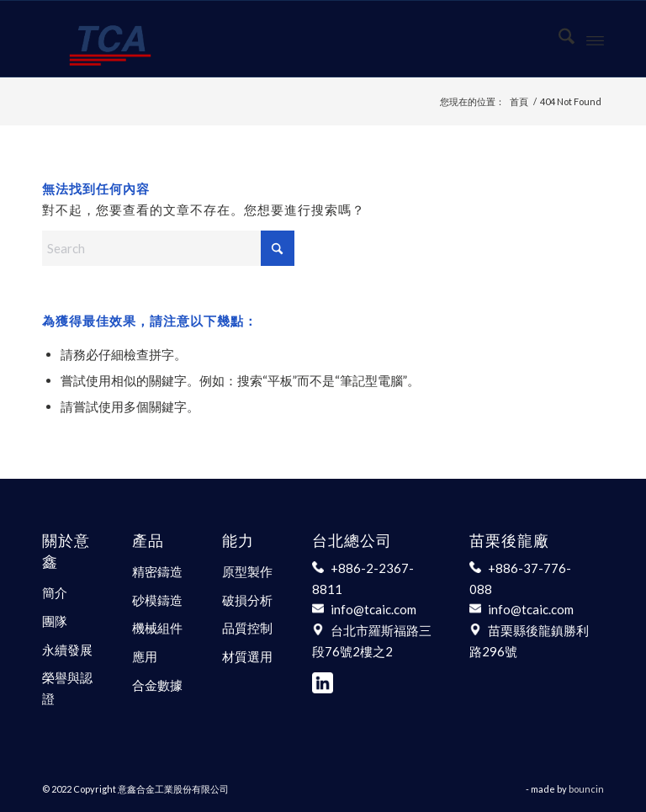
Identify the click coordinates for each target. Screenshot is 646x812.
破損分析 (247, 600)
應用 (145, 656)
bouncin (586, 789)
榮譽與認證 (67, 688)
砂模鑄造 (157, 600)
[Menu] (595, 39)
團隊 (55, 621)
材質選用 (247, 656)
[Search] (558, 39)
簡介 (55, 592)
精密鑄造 (157, 571)
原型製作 (247, 571)
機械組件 (157, 628)
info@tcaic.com (373, 609)
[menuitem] (558, 39)
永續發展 (67, 650)
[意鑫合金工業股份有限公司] (110, 39)
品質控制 (247, 628)
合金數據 (157, 685)
